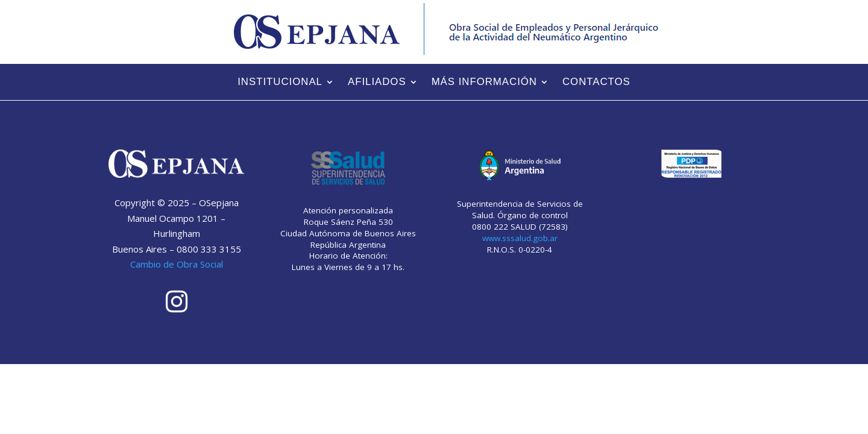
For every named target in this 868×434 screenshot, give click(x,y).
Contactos (596, 83)
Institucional (280, 83)
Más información (484, 83)
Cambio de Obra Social (177, 264)
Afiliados (377, 83)
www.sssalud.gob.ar (520, 238)
